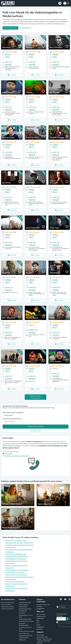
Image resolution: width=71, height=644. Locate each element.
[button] (66, 3)
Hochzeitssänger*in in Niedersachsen (17, 570)
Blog (38, 621)
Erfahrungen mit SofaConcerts (41, 618)
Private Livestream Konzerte (26, 631)
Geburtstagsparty (24, 605)
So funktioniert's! (25, 28)
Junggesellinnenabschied (26, 636)
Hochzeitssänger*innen (25, 609)
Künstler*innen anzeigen (36, 427)
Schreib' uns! (9, 454)
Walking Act (22, 640)
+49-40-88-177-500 (12, 451)
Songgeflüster (40, 609)
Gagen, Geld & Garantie (7, 607)
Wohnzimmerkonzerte (25, 603)
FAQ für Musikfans (6, 605)
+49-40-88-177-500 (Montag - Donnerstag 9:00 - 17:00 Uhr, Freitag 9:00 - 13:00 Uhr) (44, 640)
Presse (38, 625)
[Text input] (61, 619)
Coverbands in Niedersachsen (15, 582)
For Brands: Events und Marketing (43, 606)
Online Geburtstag (24, 634)
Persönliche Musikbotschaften (24, 624)
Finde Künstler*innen (10, 28)
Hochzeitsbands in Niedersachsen (16, 559)
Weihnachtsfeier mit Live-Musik (26, 616)
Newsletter (40, 629)
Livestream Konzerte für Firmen (25, 628)
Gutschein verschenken (7, 609)
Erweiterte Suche (36, 431)
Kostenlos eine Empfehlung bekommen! (17, 456)
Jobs (38, 623)
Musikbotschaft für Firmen (26, 621)
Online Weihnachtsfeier (25, 619)
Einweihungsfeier (24, 638)
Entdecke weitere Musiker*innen (35, 397)
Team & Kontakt (41, 615)
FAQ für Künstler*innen (8, 603)
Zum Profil (13, 75)
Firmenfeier (22, 613)
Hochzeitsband (23, 607)
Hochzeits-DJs (23, 611)
